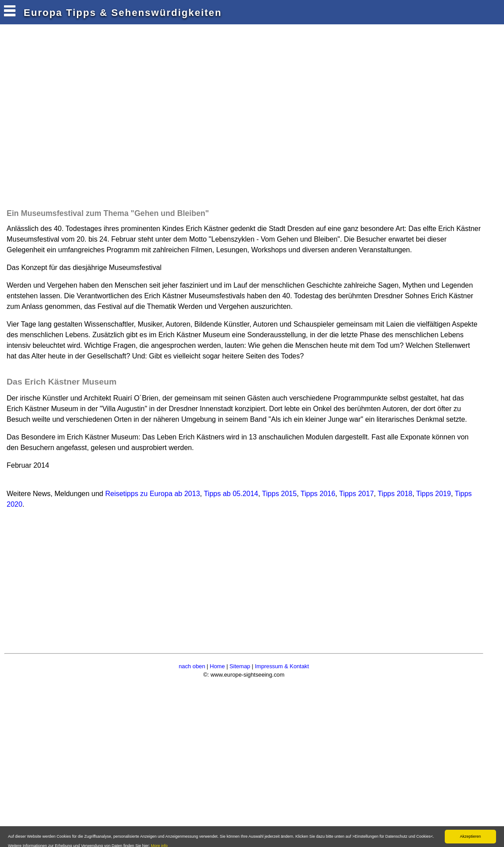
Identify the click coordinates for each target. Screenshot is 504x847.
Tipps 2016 (318, 494)
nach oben (192, 666)
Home (217, 666)
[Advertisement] (165, 124)
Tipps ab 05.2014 (231, 494)
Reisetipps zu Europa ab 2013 (153, 494)
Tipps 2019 (433, 494)
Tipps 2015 (280, 494)
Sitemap (240, 666)
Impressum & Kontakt (282, 666)
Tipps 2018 (395, 494)
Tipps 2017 (357, 494)
